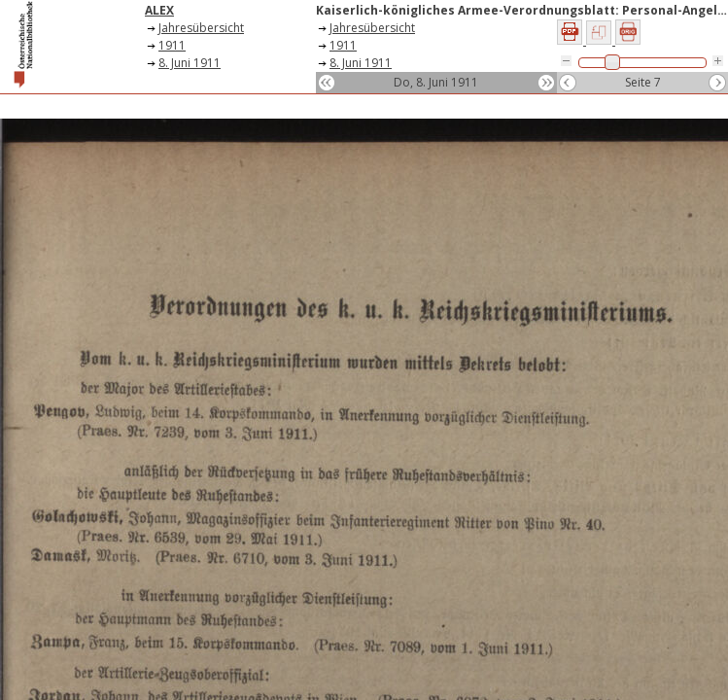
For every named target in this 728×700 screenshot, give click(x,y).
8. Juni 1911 (190, 63)
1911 (172, 45)
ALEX (159, 10)
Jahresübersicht (201, 28)
